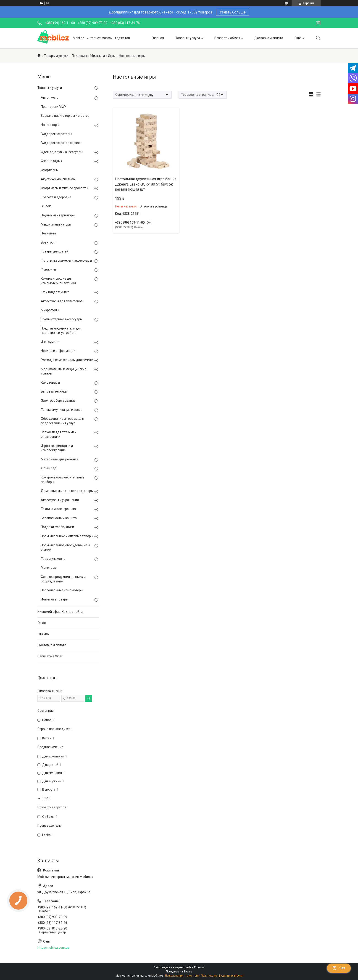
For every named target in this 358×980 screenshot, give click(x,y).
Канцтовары (50, 382)
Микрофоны (50, 310)
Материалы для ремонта (60, 459)
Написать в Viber (50, 656)
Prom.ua (199, 967)
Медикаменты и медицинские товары (64, 371)
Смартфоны (50, 170)
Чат (339, 968)
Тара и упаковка (53, 559)
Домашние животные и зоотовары (67, 491)
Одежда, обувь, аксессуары (62, 152)
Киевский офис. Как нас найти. (60, 612)
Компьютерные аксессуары (62, 319)
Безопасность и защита (59, 518)
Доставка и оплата (269, 38)
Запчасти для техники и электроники (59, 434)
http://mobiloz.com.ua (53, 948)
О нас (42, 623)
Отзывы (43, 634)
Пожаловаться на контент (182, 976)
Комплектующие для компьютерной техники (58, 281)
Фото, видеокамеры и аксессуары (66, 260)
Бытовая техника (54, 391)
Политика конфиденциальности (222, 976)
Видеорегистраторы (56, 134)
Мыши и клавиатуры (56, 224)
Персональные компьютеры (62, 590)
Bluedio (46, 206)
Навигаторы (50, 125)
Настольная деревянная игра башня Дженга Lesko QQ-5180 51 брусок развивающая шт (146, 184)
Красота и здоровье (56, 197)
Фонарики (48, 269)
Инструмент (50, 342)
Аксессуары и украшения (60, 500)
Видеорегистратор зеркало (62, 143)
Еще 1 (46, 798)
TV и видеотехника (55, 292)
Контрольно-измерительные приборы (63, 480)
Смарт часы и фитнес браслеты (64, 188)
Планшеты (49, 233)
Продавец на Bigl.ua (179, 972)
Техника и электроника (58, 509)
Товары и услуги (188, 38)
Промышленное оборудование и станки (65, 547)
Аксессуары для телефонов (62, 301)
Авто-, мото (50, 98)
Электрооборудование (58, 401)
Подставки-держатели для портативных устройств (61, 331)
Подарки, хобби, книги (88, 56)
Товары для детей (55, 251)
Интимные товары (55, 599)
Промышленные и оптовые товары (67, 536)
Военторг (48, 242)
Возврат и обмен (227, 38)
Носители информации (58, 351)
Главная (158, 38)
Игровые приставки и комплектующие (57, 448)
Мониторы (49, 568)
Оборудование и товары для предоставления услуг (62, 421)
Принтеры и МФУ (54, 107)
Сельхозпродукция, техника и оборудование (63, 579)
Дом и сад (49, 468)
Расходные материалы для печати (67, 360)
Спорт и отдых (51, 161)
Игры (112, 56)
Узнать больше (233, 12)
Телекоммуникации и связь (62, 410)
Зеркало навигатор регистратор (65, 116)
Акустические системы (58, 179)
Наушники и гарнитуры (58, 215)
